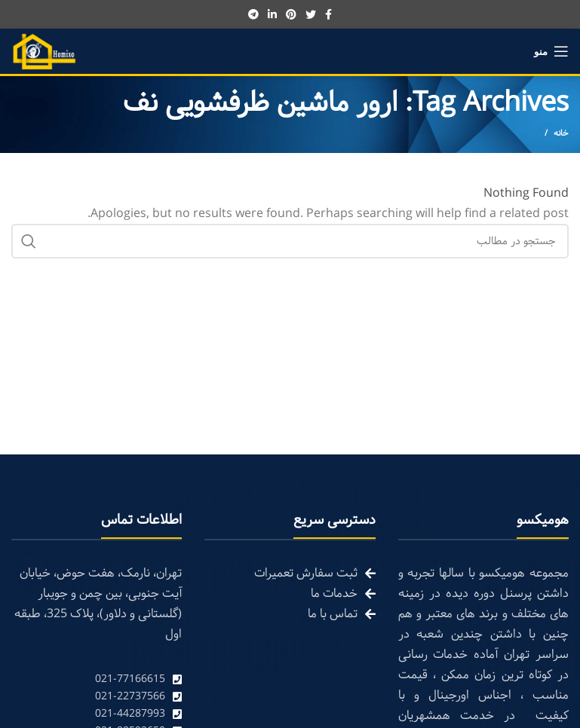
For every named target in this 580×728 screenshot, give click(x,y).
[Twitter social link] (311, 14)
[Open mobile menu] (551, 51)
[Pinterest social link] (291, 14)
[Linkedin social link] (272, 14)
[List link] (97, 679)
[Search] (290, 241)
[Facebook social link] (328, 14)
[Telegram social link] (253, 14)
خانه (561, 133)
